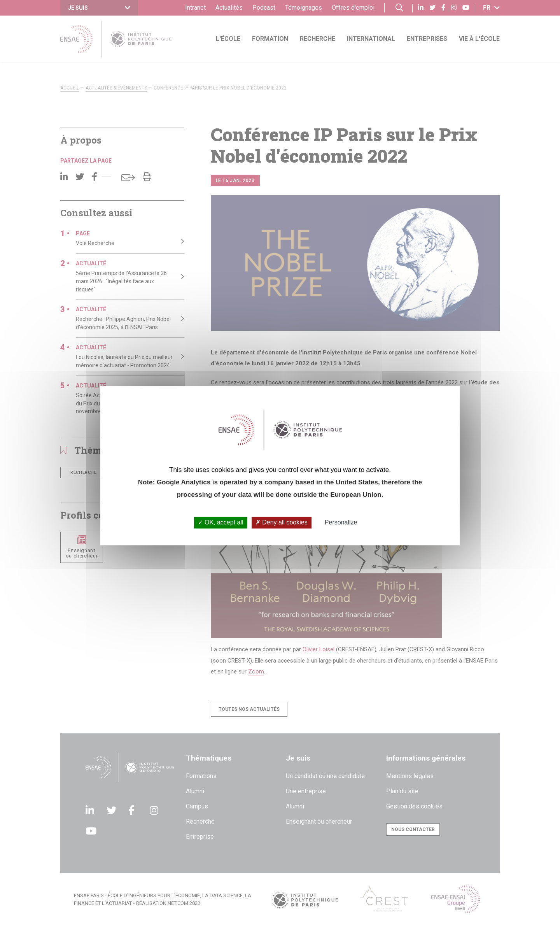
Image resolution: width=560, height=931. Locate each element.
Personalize (341, 523)
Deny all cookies (282, 523)
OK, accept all (221, 523)
